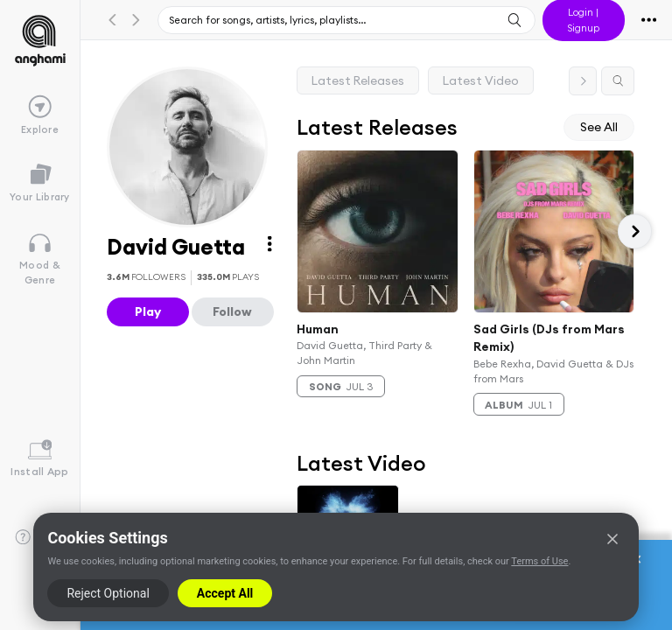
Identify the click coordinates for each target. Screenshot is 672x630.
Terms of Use (539, 561)
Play (148, 311)
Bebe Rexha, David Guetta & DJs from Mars (553, 371)
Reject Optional (108, 593)
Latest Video (481, 80)
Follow (232, 311)
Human (318, 328)
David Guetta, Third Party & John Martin (364, 353)
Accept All (225, 593)
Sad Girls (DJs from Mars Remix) (549, 337)
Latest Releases (358, 80)
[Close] (612, 539)
